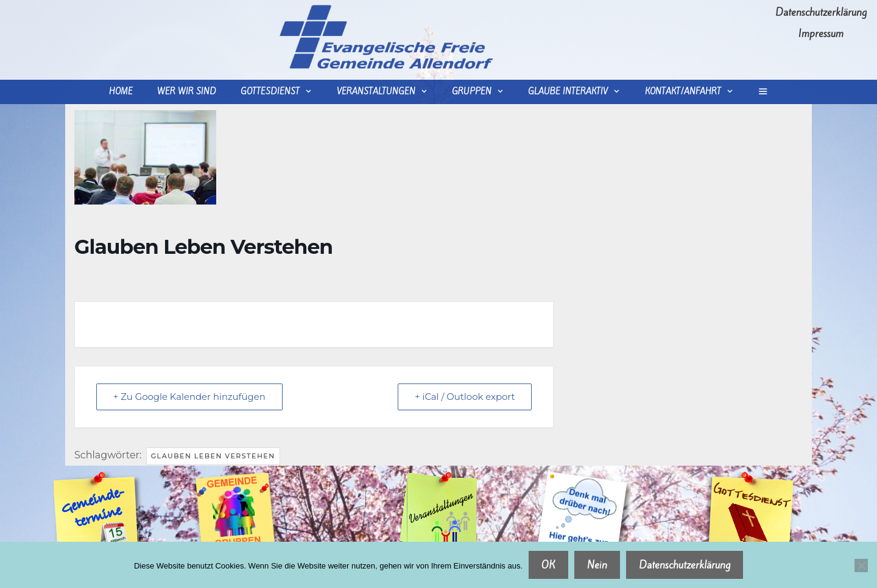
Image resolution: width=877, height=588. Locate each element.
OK (548, 565)
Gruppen (484, 92)
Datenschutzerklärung (821, 12)
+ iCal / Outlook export (463, 397)
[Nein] (861, 565)
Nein (597, 565)
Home (121, 92)
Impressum (821, 33)
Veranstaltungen (388, 92)
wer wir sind (187, 92)
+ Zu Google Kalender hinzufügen (191, 397)
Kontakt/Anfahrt (695, 92)
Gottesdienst (282, 92)
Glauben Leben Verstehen (213, 456)
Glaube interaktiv (580, 92)
